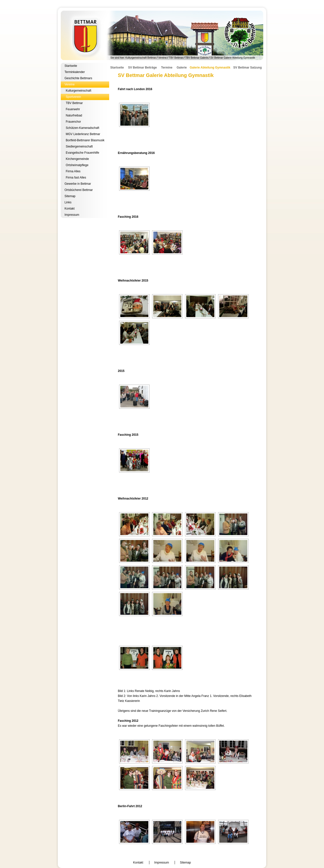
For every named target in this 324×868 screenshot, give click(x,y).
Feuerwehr (73, 109)
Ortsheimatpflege (77, 165)
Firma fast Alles (76, 178)
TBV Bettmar (176, 58)
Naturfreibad (74, 115)
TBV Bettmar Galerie (197, 58)
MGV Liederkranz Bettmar (83, 134)
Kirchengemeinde (77, 159)
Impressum (72, 215)
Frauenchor (73, 122)
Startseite (71, 66)
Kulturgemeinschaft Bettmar (162, 35)
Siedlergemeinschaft (79, 146)
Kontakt (70, 209)
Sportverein (73, 97)
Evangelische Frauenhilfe (82, 153)
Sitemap (70, 196)
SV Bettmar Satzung (247, 68)
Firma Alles (73, 171)
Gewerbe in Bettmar (78, 184)
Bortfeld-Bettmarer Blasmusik (85, 140)
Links (68, 202)
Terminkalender (75, 72)
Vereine (162, 58)
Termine (167, 68)
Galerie (182, 68)
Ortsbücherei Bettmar (79, 190)
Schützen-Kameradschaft (82, 128)
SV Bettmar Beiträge (142, 68)
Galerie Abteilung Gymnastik (210, 68)
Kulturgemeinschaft (79, 91)
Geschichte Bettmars (78, 78)
